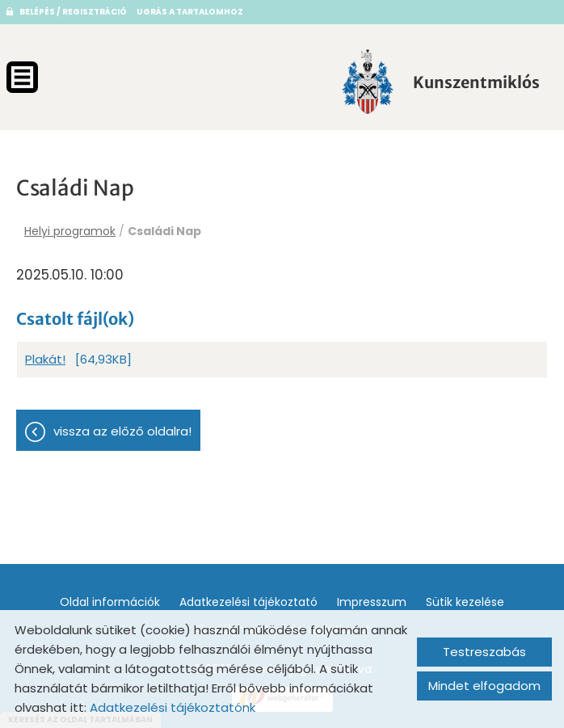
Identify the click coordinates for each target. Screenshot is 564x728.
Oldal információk (110, 602)
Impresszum (372, 602)
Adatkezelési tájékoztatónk (173, 707)
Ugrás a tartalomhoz (190, 12)
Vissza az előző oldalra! (122, 431)
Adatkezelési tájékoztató (248, 602)
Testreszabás (484, 652)
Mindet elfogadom (484, 686)
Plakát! (45, 359)
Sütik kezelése (465, 602)
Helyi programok (70, 231)
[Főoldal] (368, 82)
